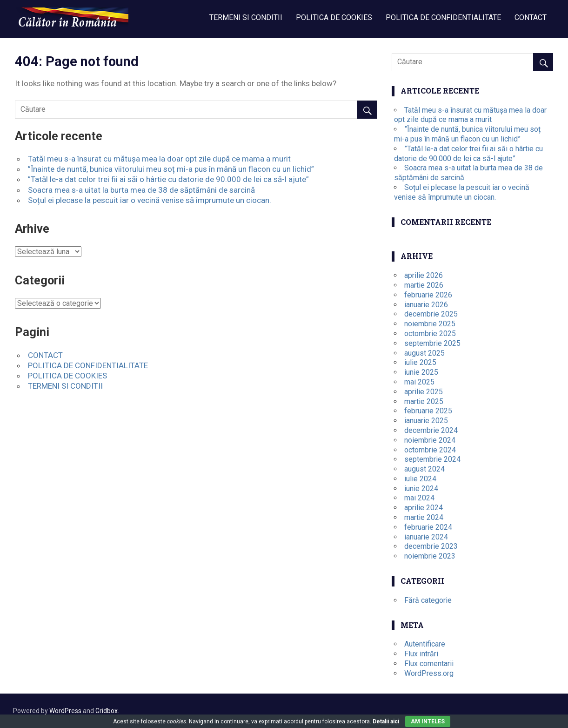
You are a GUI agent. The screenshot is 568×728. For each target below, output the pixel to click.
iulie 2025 (420, 362)
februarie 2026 (428, 295)
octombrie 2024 (430, 450)
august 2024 (424, 469)
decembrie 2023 (431, 546)
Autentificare (425, 644)
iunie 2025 (421, 372)
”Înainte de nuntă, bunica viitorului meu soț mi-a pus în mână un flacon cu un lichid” (171, 169)
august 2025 (424, 353)
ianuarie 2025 (426, 421)
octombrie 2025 (430, 334)
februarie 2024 (428, 527)
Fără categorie (428, 600)
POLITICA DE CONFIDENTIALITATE (443, 17)
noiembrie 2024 (430, 440)
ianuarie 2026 (426, 305)
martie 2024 (424, 517)
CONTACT (531, 17)
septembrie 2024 (432, 459)
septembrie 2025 (432, 343)
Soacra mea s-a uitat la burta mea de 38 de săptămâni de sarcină (141, 190)
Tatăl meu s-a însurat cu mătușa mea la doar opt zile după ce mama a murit (159, 159)
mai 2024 (419, 498)
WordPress (65, 711)
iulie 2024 (420, 479)
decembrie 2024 (431, 430)
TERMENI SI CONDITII (246, 17)
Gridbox (107, 711)
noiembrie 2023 (430, 556)
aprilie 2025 (424, 392)
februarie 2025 (428, 411)
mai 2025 (419, 382)
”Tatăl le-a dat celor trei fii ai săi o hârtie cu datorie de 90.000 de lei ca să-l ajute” (168, 179)
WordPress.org (429, 673)
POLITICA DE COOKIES (334, 17)
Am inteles (428, 721)
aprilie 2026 (424, 275)
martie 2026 (424, 285)
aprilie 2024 (424, 508)
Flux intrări (421, 654)
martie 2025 (424, 401)
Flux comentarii (429, 664)
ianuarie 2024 (426, 537)
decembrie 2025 (431, 314)
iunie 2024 (421, 489)
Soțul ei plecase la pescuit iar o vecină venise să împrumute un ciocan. (150, 200)
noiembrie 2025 (430, 324)
